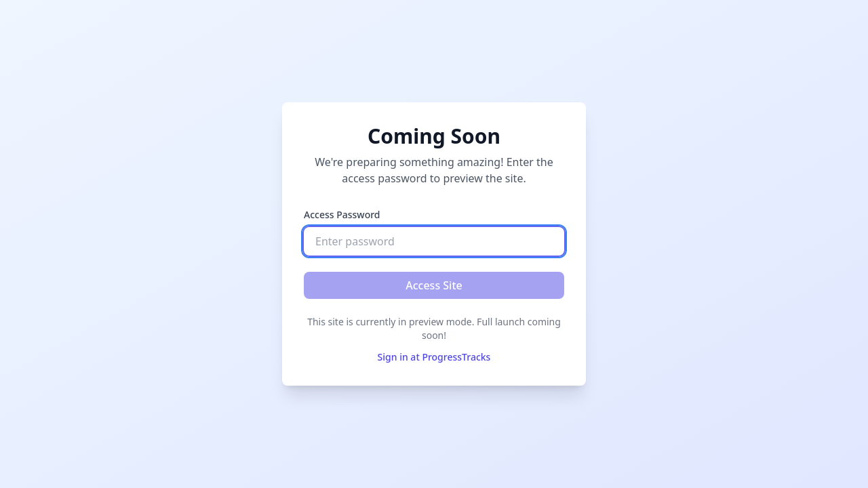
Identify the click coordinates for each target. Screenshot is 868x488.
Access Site (434, 285)
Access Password (342, 215)
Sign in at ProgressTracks (434, 357)
